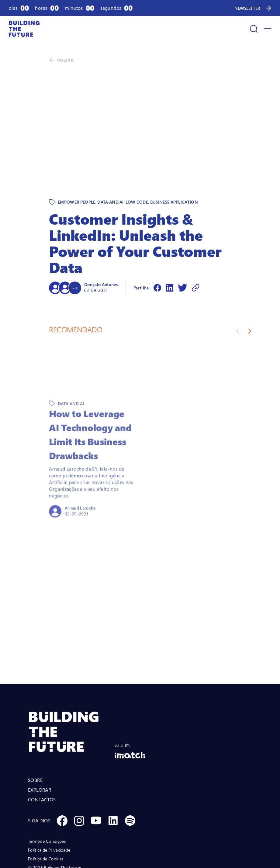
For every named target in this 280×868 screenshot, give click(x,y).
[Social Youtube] (96, 779)
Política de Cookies (46, 817)
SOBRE (35, 738)
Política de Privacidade (49, 808)
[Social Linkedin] (113, 779)
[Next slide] (250, 289)
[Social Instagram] (79, 779)
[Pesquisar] (254, 29)
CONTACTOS (42, 758)
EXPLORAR (40, 748)
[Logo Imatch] (130, 713)
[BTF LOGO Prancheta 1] (71, 690)
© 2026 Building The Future (55, 826)
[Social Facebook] (62, 779)
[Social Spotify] (130, 779)
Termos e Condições (47, 799)
